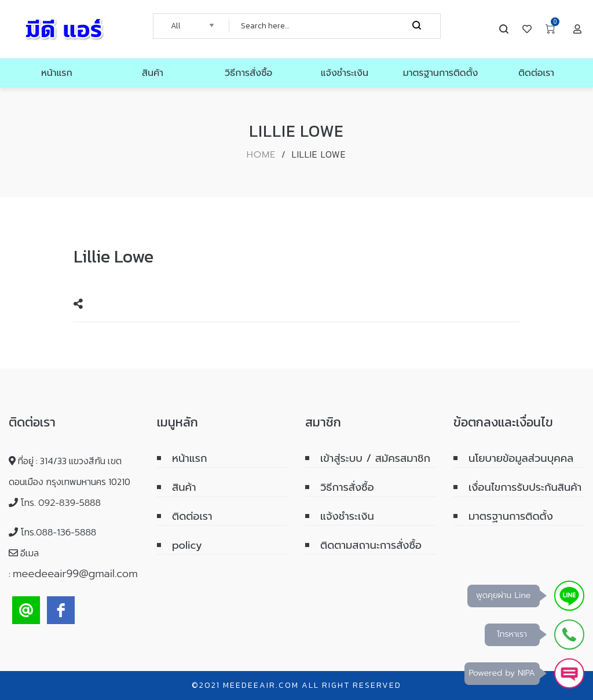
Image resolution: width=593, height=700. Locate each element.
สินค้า (184, 487)
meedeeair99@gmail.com (75, 574)
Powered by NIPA (502, 673)
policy (187, 545)
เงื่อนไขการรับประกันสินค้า (525, 487)
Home (261, 155)
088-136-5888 (66, 533)
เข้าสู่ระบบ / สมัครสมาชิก (375, 458)
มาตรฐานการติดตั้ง (511, 516)
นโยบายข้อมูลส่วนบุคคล (521, 458)
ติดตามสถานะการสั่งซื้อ (371, 545)
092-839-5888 (69, 503)
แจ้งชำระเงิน (347, 516)
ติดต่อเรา (192, 516)
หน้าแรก (190, 458)
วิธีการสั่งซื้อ (347, 487)
